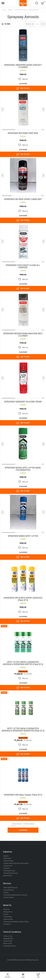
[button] (23, 79)
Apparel (6, 857)
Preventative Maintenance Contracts (15, 896)
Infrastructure (8, 867)
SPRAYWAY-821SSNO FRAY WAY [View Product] (23, 110)
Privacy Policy (8, 942)
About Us (6, 911)
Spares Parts (8, 877)
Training (6, 894)
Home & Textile (8, 862)
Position (29, 24)
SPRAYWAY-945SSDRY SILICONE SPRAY (23, 402)
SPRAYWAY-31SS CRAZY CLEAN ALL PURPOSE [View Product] (23, 242)
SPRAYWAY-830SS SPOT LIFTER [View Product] (23, 513)
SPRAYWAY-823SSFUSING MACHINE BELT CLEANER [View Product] (23, 310)
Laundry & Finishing (20, 10)
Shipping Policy (8, 940)
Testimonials (8, 918)
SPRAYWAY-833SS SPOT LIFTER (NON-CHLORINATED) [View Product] (23, 445)
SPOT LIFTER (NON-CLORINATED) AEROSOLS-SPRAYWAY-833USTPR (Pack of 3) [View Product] (23, 710)
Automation (7, 860)
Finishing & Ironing (9, 872)
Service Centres (9, 899)
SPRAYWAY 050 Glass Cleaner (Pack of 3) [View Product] (23, 776)
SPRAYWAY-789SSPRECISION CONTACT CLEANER (23, 66)
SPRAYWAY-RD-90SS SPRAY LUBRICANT (23, 199)
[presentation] (3, 110)
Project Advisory (9, 891)
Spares (10, 10)
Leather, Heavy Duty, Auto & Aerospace (16, 865)
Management (8, 913)
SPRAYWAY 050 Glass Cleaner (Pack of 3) (23, 796)
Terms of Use (8, 937)
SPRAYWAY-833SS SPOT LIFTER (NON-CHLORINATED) (23, 470)
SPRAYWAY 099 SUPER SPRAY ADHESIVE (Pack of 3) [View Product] (23, 579)
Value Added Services (10, 889)
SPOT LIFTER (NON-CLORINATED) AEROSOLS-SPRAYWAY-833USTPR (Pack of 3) (23, 731)
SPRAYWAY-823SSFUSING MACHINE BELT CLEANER (23, 335)
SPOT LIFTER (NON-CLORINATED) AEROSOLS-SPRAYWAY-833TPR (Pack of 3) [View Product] (23, 643)
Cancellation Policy (9, 947)
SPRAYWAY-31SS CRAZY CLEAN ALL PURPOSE (23, 267)
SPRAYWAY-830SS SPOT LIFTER (23, 537)
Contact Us (7, 925)
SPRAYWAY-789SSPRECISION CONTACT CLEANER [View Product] (23, 45)
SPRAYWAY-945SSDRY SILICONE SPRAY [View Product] (23, 378)
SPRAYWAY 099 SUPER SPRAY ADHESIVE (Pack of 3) (23, 600)
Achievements (8, 921)
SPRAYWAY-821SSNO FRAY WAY (23, 133)
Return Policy (8, 945)
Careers (6, 916)
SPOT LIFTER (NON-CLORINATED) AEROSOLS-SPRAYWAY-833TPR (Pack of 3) (23, 664)
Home (4, 10)
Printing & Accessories (11, 874)
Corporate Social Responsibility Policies (16, 923)
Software (6, 870)
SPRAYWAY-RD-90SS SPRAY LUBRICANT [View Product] (23, 176)
